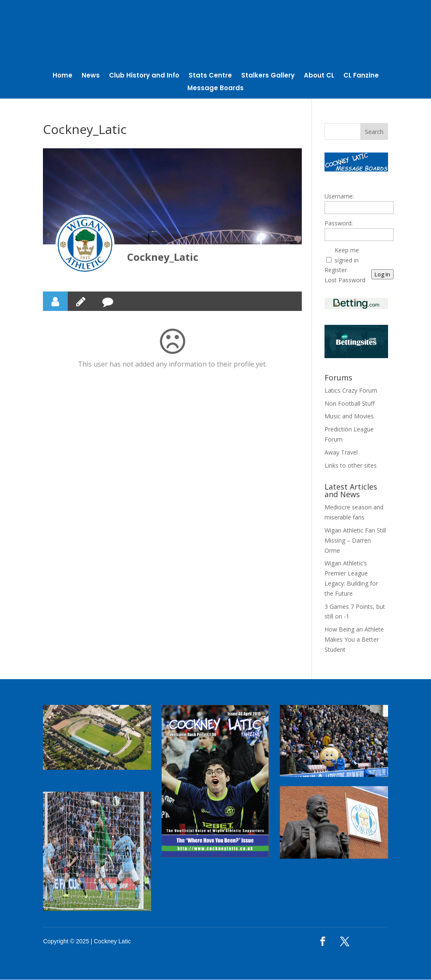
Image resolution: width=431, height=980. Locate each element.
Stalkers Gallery (268, 76)
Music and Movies (349, 416)
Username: (339, 197)
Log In (382, 275)
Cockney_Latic (163, 257)
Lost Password (345, 280)
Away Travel (341, 452)
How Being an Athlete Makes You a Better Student (354, 639)
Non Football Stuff (350, 403)
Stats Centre (210, 76)
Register (336, 270)
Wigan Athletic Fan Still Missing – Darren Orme (355, 540)
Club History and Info (144, 76)
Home (63, 76)
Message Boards (215, 89)
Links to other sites (351, 465)
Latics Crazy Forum (351, 390)
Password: (339, 223)
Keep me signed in (347, 255)
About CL (319, 76)
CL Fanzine (361, 76)
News (91, 76)
